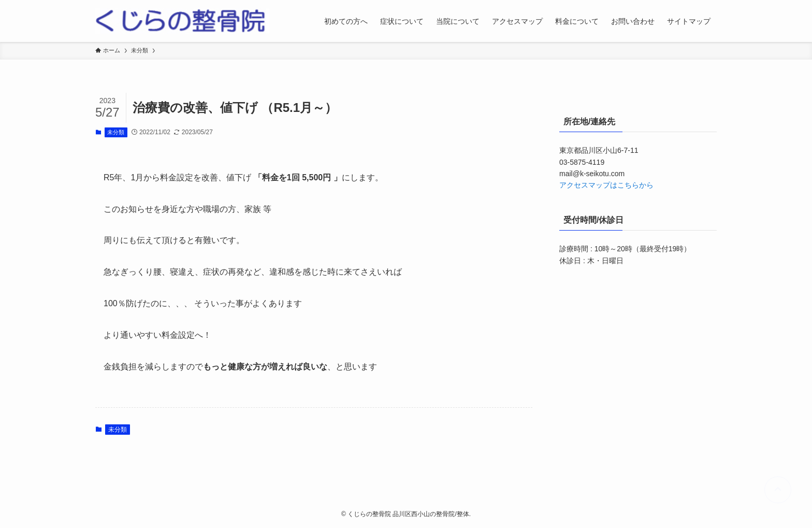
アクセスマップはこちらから (606, 185)
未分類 (116, 132)
